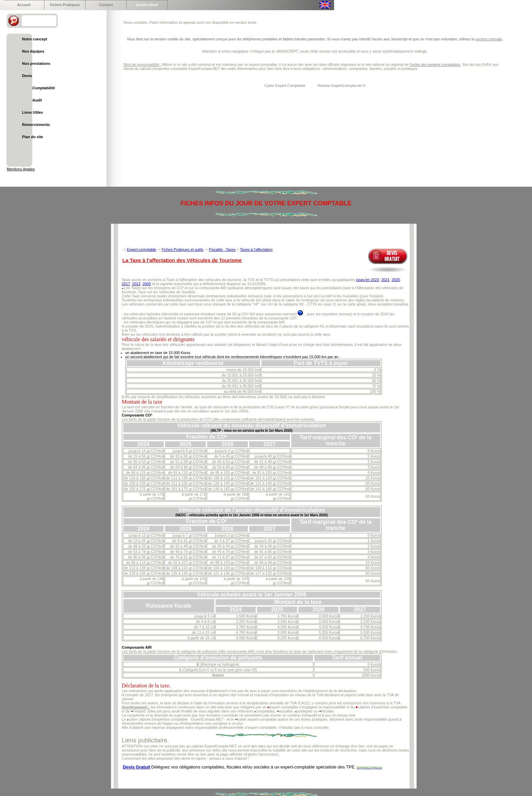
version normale (489, 39)
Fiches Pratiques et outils (182, 249)
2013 (136, 284)
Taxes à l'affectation (256, 249)
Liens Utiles (33, 112)
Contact (106, 5)
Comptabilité (44, 88)
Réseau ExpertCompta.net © (342, 86)
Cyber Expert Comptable (286, 86)
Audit (37, 100)
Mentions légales (21, 169)
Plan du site (33, 137)
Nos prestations (36, 63)
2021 (385, 280)
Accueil (24, 5)
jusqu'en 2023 (368, 280)
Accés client (147, 5)
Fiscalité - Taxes (222, 249)
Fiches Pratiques (65, 5)
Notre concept (35, 39)
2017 (126, 284)
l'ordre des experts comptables (435, 64)
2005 (147, 284)
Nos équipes (33, 51)
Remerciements (36, 125)
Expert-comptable (142, 249)
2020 (396, 280)
